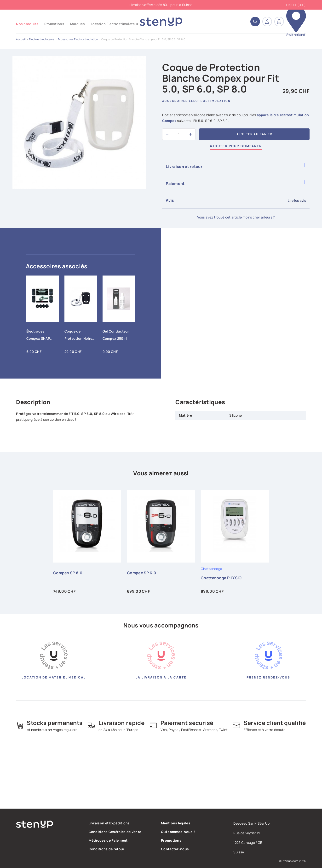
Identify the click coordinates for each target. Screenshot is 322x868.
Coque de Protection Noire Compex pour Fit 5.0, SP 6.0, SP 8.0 (80, 336)
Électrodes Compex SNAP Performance (38, 336)
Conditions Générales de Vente (115, 832)
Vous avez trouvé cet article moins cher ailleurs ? (236, 217)
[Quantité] (179, 134)
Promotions (171, 840)
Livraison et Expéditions (109, 823)
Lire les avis (297, 200)
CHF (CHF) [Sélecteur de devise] (299, 5)
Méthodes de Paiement (108, 840)
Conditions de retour (107, 849)
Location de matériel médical (54, 677)
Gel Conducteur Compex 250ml (116, 335)
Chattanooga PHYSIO (221, 578)
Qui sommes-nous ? (178, 832)
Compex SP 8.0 (68, 573)
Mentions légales (176, 823)
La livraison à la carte (161, 677)
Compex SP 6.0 (142, 573)
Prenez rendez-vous (268, 677)
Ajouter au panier (254, 134)
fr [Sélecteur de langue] (288, 5)
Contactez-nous (175, 849)
